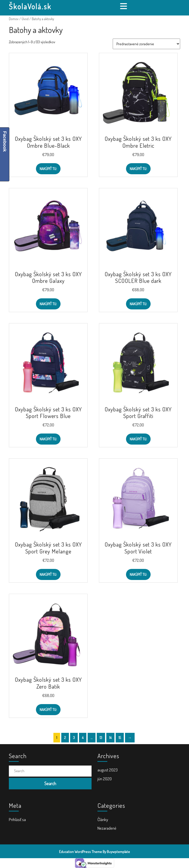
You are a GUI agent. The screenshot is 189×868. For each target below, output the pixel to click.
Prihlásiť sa (17, 819)
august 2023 (108, 770)
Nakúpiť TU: (48, 169)
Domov (14, 19)
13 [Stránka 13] (101, 738)
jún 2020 (105, 779)
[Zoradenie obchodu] (146, 44)
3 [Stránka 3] (74, 738)
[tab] (124, 6)
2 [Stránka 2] (65, 738)
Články (103, 819)
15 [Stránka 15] (120, 738)
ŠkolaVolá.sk (30, 6)
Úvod (25, 19)
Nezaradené (107, 828)
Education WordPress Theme (80, 852)
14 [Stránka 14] (110, 738)
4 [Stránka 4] (83, 738)
